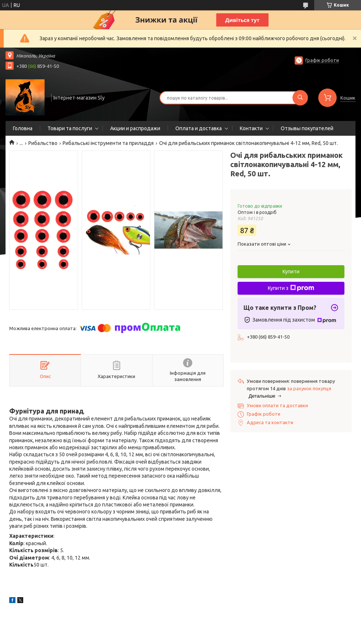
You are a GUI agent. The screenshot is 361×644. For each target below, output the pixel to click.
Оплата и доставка (199, 128)
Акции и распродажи (135, 128)
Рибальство (43, 143)
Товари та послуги (70, 128)
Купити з (291, 288)
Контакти (251, 128)
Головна (23, 128)
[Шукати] (300, 98)
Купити (291, 271)
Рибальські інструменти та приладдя (108, 143)
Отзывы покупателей (307, 128)
